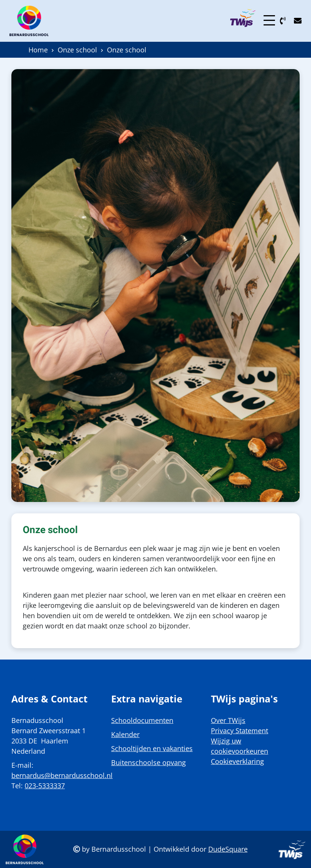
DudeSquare (228, 849)
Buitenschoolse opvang (148, 762)
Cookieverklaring (237, 761)
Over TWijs (228, 720)
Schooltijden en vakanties (152, 748)
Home (38, 50)
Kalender (125, 734)
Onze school (77, 50)
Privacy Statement (240, 731)
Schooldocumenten (142, 720)
